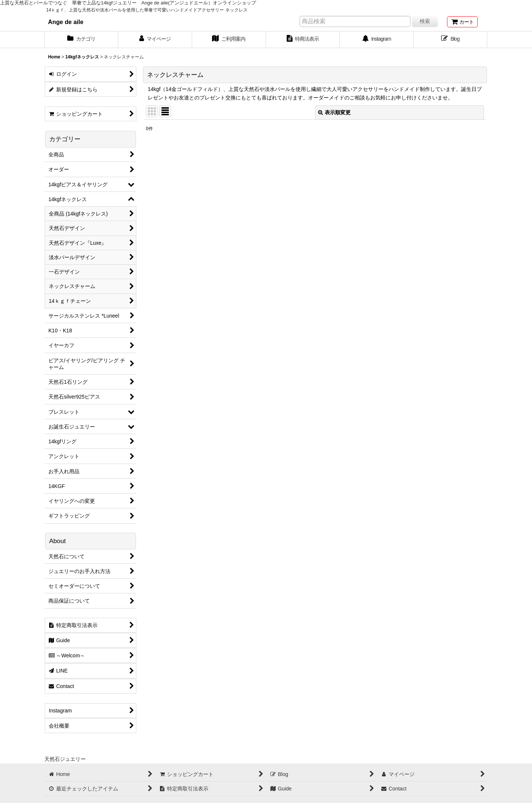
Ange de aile (66, 22)
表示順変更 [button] (334, 112)
